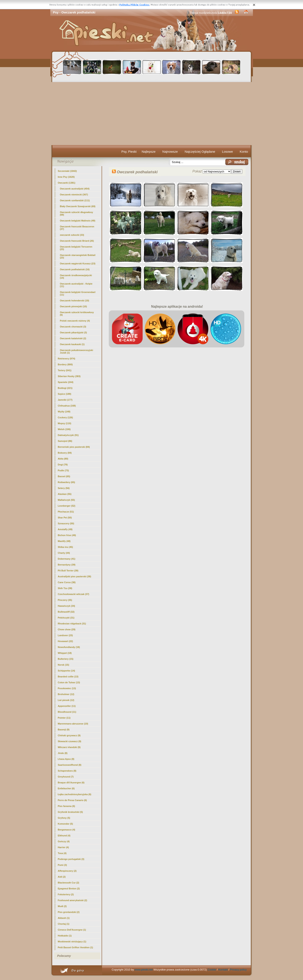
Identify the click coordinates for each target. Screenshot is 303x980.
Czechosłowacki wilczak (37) (74, 594)
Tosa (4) (62, 853)
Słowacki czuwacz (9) (70, 741)
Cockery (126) (65, 417)
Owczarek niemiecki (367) (74, 195)
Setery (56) (64, 488)
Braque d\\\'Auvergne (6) (71, 783)
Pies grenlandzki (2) (69, 912)
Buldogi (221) (65, 388)
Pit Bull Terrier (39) (68, 571)
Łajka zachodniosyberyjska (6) (75, 794)
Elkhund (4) (64, 836)
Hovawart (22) (65, 641)
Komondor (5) (65, 824)
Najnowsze (170, 152)
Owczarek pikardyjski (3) (73, 332)
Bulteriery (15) (66, 659)
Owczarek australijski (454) (75, 189)
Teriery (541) (65, 370)
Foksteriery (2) (66, 894)
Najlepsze (149, 152)
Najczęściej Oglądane (200, 152)
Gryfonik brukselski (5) (70, 812)
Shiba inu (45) (65, 547)
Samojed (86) (65, 441)
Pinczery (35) (65, 600)
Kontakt (223, 970)
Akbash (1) (64, 918)
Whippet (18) (65, 653)
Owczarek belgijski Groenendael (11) (78, 293)
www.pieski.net (144, 970)
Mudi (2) (62, 906)
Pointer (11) (64, 718)
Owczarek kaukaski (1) (72, 344)
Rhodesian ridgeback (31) (72, 624)
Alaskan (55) (65, 494)
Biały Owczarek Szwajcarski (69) (78, 206)
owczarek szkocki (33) (72, 235)
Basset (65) (64, 476)
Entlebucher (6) (66, 788)
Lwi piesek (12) (66, 700)
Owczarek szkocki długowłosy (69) (77, 213)
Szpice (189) (65, 394)
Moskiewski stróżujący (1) (72, 942)
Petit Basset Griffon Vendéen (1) (75, 947)
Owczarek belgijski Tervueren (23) (76, 248)
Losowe (227, 152)
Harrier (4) (63, 847)
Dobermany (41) (67, 559)
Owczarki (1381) (67, 183)
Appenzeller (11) (67, 706)
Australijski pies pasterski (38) (74, 576)
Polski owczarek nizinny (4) (75, 321)
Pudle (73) (63, 470)
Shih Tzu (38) (65, 588)
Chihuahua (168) (67, 406)
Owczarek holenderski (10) (75, 301)
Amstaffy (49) (65, 529)
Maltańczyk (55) (66, 500)
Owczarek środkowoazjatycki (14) (76, 277)
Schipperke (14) (66, 671)
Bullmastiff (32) (66, 612)
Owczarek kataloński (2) (73, 338)
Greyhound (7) (66, 777)
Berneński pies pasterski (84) (74, 447)
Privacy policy (238, 970)
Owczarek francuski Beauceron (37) (77, 228)
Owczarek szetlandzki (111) (75, 200)
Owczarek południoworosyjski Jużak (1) (77, 351)
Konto (244, 152)
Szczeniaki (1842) (67, 171)
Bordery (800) (65, 364)
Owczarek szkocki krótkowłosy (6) (77, 314)
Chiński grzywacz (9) (69, 735)
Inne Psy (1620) (66, 177)
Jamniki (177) (65, 400)
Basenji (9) (64, 730)
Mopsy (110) (65, 423)
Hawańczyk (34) (66, 606)
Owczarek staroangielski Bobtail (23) (78, 256)
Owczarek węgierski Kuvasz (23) (78, 264)
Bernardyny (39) (67, 565)
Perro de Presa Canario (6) (72, 800)
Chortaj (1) (64, 924)
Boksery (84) (65, 453)
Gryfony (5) (64, 818)
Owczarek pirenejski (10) (73, 306)
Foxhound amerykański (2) (72, 900)
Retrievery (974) (67, 359)
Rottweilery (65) (66, 482)
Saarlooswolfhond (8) (70, 765)
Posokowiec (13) (67, 688)
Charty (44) (64, 553)
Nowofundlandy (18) (69, 647)
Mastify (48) (64, 541)
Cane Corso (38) (67, 582)
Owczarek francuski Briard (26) (77, 241)
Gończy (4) (64, 841)
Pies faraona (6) (66, 806)
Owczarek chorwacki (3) (73, 327)
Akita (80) (63, 459)
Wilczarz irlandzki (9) (69, 747)
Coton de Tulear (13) (69, 682)
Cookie (212, 970)
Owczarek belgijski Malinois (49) (78, 221)
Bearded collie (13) (68, 677)
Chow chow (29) (67, 629)
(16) (75, 269)
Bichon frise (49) (67, 535)
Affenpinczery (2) (67, 871)
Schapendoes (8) (67, 771)
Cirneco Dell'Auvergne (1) (72, 930)
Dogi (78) (63, 465)
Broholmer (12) (66, 694)
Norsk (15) (64, 665)
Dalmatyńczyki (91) (68, 435)
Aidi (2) (62, 877)
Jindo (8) (63, 753)
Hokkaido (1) (65, 936)
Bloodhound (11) (67, 712)
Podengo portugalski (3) (71, 859)
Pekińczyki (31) (66, 618)
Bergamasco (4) (67, 830)
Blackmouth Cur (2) (68, 883)
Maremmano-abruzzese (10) (73, 724)
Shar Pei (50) (65, 518)
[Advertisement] (152, 114)
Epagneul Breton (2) (69, 889)
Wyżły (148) (64, 412)
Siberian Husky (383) (69, 376)
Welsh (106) (64, 429)
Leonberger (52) (67, 506)
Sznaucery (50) (66, 523)
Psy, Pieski (129, 152)
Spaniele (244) (66, 382)
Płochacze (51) (66, 512)
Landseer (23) (65, 635)
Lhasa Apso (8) (66, 759)
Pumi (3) (62, 865)
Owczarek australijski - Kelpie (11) (76, 285)
